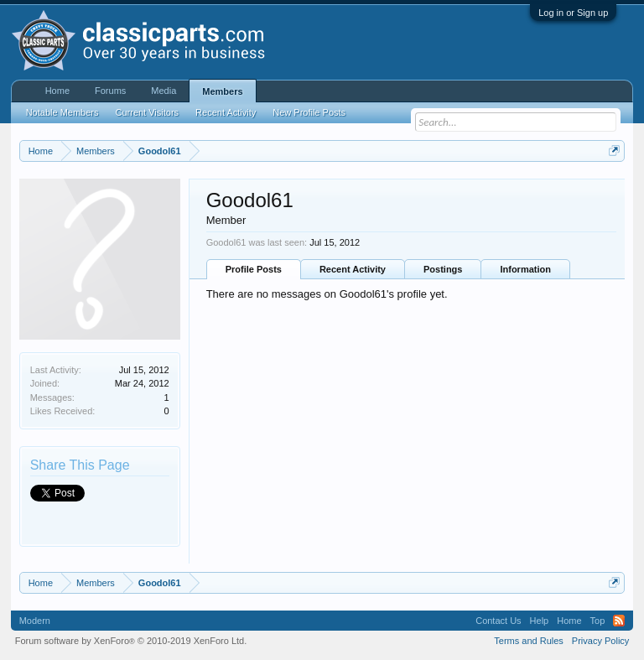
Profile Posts (254, 269)
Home (57, 91)
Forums (110, 91)
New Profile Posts (309, 112)
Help (540, 621)
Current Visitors (148, 112)
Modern (35, 621)
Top (598, 621)
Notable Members (62, 112)
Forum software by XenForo (131, 641)
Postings (443, 269)
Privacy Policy (600, 641)
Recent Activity (353, 269)
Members (222, 91)
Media (164, 91)
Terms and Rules (529, 641)
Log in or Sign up (573, 13)
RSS (619, 621)
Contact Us (498, 621)
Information (525, 269)
